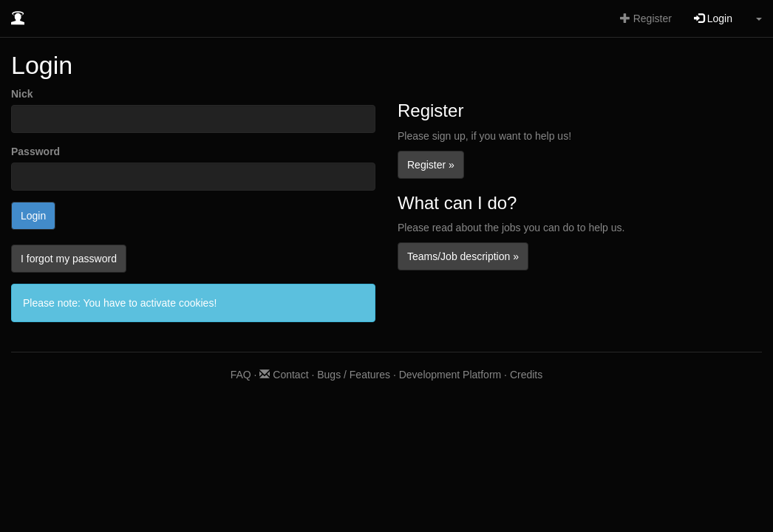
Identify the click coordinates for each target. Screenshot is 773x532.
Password (35, 151)
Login (713, 18)
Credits (526, 375)
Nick (22, 94)
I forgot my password (69, 259)
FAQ (241, 375)
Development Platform (450, 375)
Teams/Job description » (463, 256)
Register (646, 18)
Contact (284, 375)
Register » (431, 165)
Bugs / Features (354, 375)
